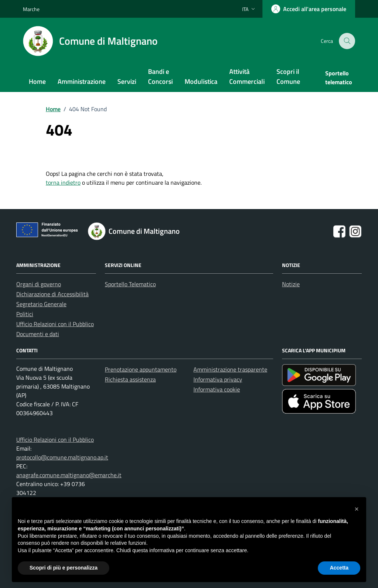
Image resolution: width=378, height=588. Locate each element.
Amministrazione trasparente (230, 369)
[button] (357, 509)
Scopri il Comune (288, 76)
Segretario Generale (41, 304)
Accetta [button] (339, 568)
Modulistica (201, 81)
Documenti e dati (38, 334)
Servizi (127, 81)
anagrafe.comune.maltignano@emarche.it (69, 475)
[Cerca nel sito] (347, 41)
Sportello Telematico (130, 284)
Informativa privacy (218, 379)
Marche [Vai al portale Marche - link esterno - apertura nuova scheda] (31, 9)
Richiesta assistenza (130, 379)
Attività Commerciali (247, 76)
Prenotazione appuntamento (141, 369)
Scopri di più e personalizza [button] (63, 568)
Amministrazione (82, 81)
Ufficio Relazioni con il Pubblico (55, 324)
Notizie (291, 284)
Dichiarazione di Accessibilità (52, 294)
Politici (25, 314)
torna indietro (63, 182)
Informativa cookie (217, 389)
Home (37, 81)
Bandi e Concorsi (160, 76)
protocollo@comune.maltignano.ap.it (62, 457)
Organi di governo (39, 284)
